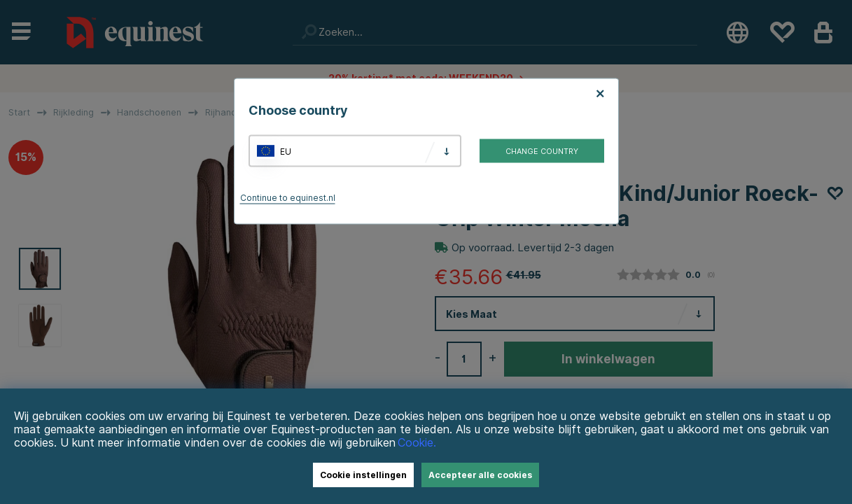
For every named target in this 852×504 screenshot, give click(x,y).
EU (286, 151)
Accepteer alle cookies (480, 475)
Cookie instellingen (363, 475)
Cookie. (417, 443)
